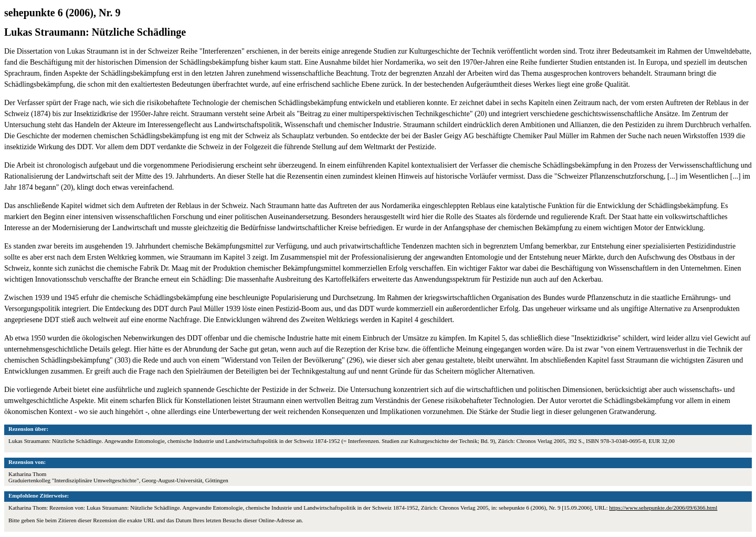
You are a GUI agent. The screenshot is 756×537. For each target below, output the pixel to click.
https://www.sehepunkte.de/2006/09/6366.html (663, 508)
